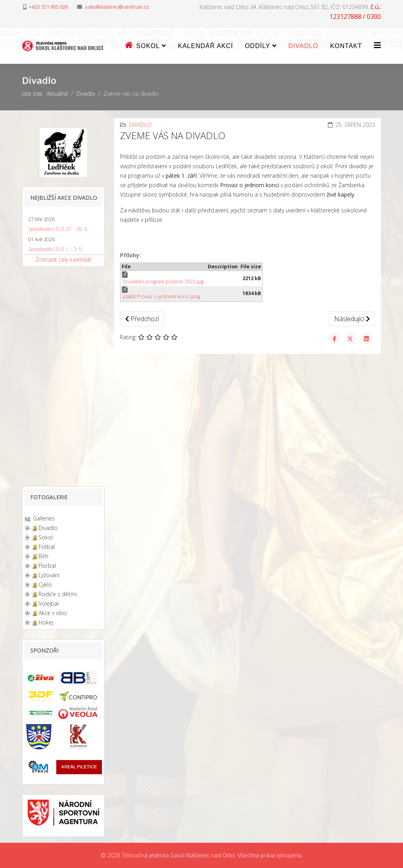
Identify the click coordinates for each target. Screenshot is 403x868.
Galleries (43, 518)
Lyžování (49, 575)
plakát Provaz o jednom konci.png (161, 293)
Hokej (46, 622)
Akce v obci (53, 613)
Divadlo (303, 46)
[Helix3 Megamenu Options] (377, 45)
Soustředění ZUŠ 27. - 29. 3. (58, 229)
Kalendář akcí (205, 46)
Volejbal (49, 603)
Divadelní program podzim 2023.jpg (163, 278)
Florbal (47, 566)
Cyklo (45, 585)
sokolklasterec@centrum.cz (117, 7)
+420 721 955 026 (48, 7)
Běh (43, 556)
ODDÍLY (257, 46)
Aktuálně (57, 94)
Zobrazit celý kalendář (64, 259)
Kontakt (346, 46)
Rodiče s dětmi (58, 594)
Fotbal (47, 547)
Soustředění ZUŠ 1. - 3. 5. (55, 249)
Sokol (46, 537)
